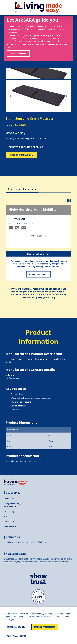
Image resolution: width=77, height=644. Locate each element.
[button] (11, 96)
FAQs (6, 516)
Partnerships (10, 526)
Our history (9, 511)
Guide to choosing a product (26, 147)
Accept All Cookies (16, 636)
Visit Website (38, 236)
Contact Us (43, 542)
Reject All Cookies (16, 627)
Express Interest (38, 274)
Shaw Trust (9, 499)
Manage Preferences (45, 627)
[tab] (22, 187)
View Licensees (18, 53)
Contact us (9, 521)
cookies (14, 614)
